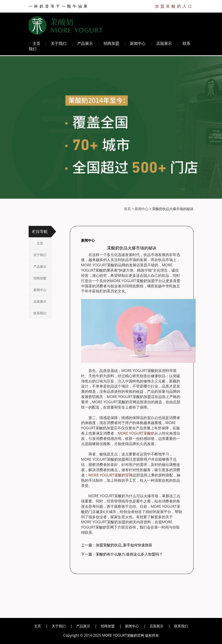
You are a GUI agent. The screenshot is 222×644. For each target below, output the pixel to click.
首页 (127, 209)
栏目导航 (40, 231)
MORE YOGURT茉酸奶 (136, 433)
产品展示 (85, 43)
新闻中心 (138, 43)
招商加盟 (111, 43)
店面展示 (164, 43)
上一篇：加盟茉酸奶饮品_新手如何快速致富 (117, 545)
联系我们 (40, 313)
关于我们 (59, 43)
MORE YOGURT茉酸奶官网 (111, 475)
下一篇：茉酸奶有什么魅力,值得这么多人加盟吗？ (122, 554)
